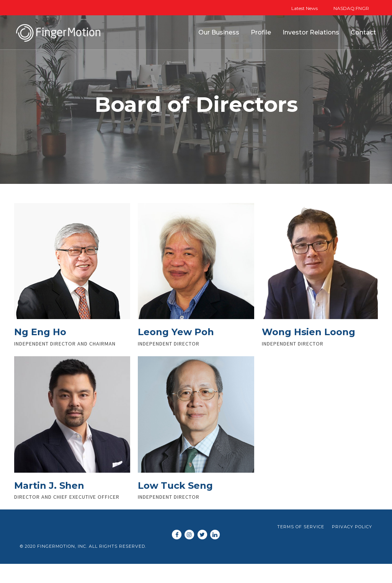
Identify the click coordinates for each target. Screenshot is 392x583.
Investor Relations (311, 32)
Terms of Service (301, 527)
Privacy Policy (352, 527)
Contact (363, 32)
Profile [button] (261, 32)
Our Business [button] (219, 32)
